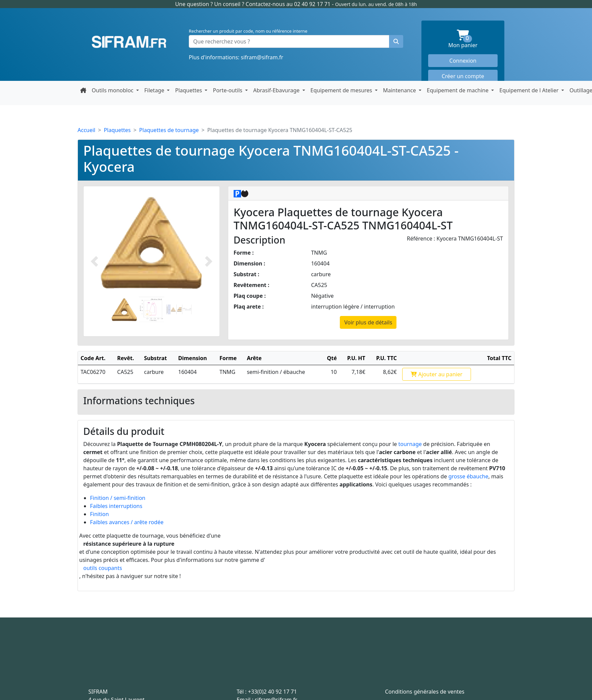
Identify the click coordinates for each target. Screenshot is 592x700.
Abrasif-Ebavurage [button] (277, 90)
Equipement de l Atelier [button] (530, 90)
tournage (410, 444)
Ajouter (436, 374)
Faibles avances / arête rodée (127, 522)
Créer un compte (463, 76)
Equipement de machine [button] (458, 90)
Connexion (463, 61)
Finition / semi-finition (118, 498)
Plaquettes (117, 130)
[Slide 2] (152, 309)
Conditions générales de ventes (425, 692)
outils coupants (103, 568)
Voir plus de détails (368, 322)
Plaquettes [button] (189, 90)
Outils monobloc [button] (113, 90)
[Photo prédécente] (94, 261)
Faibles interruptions (116, 506)
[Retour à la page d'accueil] (83, 90)
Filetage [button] (155, 90)
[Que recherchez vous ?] (289, 41)
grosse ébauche (468, 476)
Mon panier (473, 39)
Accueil (86, 130)
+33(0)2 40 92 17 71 (273, 692)
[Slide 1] (124, 309)
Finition (99, 514)
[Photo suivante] (209, 261)
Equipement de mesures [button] (342, 90)
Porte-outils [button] (228, 90)
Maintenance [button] (400, 90)
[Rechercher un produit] (396, 41)
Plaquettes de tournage (169, 130)
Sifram (129, 42)
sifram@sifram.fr (262, 57)
